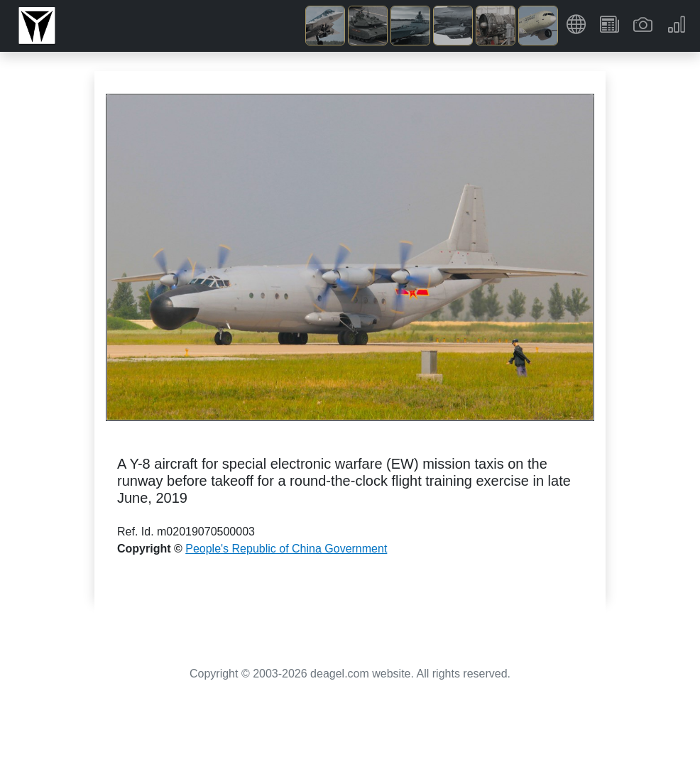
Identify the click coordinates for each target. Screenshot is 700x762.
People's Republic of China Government (286, 549)
